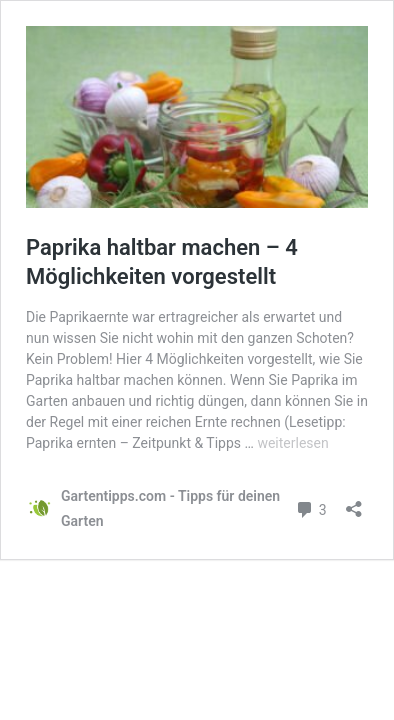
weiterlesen (292, 443)
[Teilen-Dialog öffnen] (354, 502)
